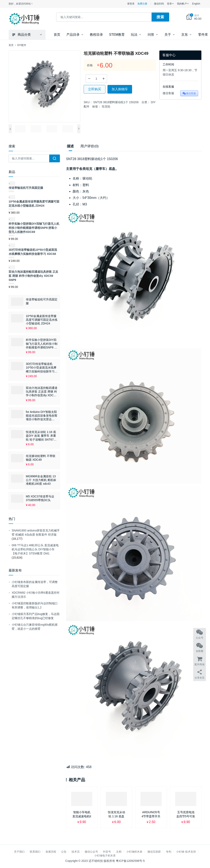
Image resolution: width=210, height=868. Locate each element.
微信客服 (189, 93)
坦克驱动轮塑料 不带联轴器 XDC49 (41, 458)
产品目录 (73, 35)
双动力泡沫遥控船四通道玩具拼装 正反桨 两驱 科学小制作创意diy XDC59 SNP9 (42, 392)
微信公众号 (91, 852)
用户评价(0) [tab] (90, 146)
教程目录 (96, 35)
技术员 (76, 852)
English (196, 4)
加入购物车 (120, 89)
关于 (168, 35)
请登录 (131, 4)
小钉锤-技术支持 (186, 852)
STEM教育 (117, 35)
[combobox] (104, 17)
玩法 (134, 35)
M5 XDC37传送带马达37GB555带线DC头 (40, 498)
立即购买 (95, 89)
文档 (119, 852)
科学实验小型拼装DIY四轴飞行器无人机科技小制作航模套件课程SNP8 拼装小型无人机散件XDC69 (42, 344)
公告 (64, 852)
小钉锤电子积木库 (105, 856)
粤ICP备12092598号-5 (130, 861)
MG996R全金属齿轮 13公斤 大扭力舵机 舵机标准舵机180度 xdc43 (41, 480)
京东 (185, 35)
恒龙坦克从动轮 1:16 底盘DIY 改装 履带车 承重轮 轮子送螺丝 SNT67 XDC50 (41, 436)
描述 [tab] (70, 146)
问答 (151, 35)
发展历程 (51, 852)
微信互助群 (154, 852)
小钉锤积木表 (134, 852)
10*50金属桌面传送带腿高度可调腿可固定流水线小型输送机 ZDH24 (42, 320)
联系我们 (35, 852)
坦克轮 (106, 106)
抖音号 (107, 852)
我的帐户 (182, 4)
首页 (57, 35)
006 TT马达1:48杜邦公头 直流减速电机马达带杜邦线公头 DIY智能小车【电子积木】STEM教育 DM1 (35, 549)
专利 (169, 852)
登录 (169, 4)
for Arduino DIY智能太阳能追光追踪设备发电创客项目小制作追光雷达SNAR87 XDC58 (42, 416)
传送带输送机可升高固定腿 (42, 301)
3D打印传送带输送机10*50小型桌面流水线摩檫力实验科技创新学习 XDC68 (41, 368)
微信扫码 (159, 4)
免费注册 (142, 4)
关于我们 (19, 852)
